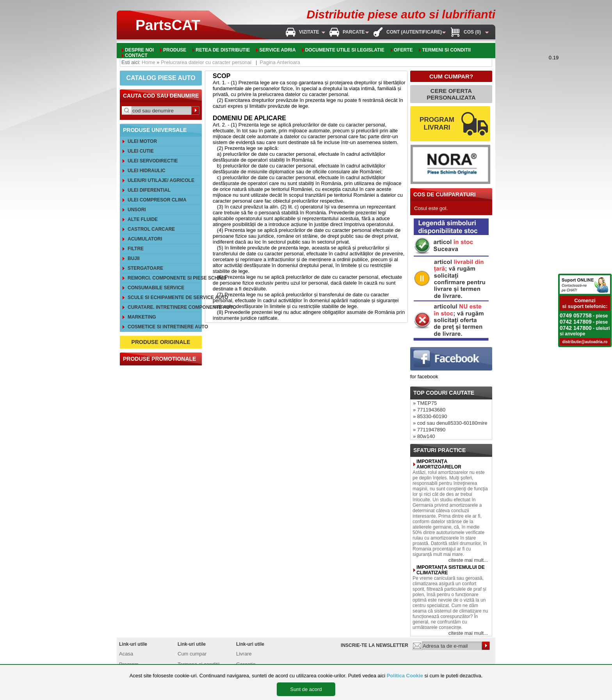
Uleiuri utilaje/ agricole (161, 180)
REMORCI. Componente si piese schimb (164, 278)
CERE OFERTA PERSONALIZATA (451, 94)
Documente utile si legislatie (345, 50)
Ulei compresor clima (157, 200)
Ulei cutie (141, 151)
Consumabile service (156, 288)
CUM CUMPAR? (451, 76)
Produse (175, 50)
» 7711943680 (429, 410)
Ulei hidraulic (147, 171)
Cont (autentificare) (414, 32)
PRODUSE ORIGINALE (161, 342)
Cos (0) (472, 32)
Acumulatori (145, 239)
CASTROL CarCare (151, 229)
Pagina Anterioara (280, 62)
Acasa (126, 654)
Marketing (142, 317)
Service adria (277, 50)
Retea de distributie (223, 50)
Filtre (136, 249)
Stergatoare (145, 268)
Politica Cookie (405, 676)
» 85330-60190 (430, 416)
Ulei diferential (149, 190)
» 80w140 (424, 436)
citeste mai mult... (468, 560)
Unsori (137, 210)
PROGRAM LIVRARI (437, 124)
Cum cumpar (192, 654)
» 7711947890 (429, 430)
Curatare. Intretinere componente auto (164, 307)
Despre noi (139, 50)
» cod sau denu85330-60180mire (450, 423)
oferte (403, 50)
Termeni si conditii (446, 50)
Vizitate (309, 32)
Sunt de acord (306, 689)
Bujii (134, 258)
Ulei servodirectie (153, 161)
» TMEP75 (425, 403)
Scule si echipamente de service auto (164, 297)
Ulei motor (142, 141)
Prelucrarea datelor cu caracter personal (206, 62)
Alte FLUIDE (143, 219)
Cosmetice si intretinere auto (164, 327)
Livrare (244, 654)
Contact (136, 55)
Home (149, 62)
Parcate (354, 32)
